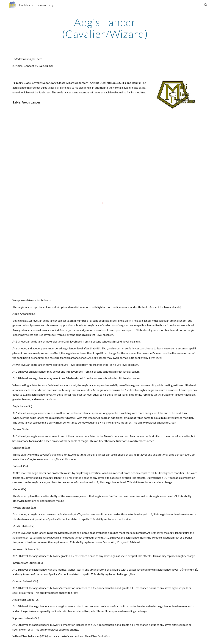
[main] (105, 28)
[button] (4, 5)
